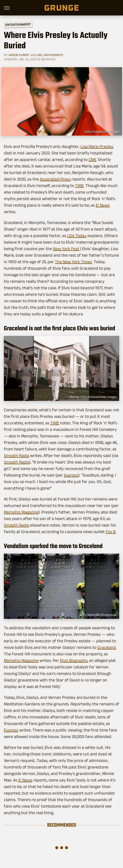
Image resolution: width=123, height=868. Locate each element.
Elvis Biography (74, 660)
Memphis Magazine (21, 512)
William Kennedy (50, 55)
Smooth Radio (16, 456)
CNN (92, 159)
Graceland (107, 647)
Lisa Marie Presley (97, 146)
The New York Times (73, 262)
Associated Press (55, 179)
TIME (79, 186)
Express (71, 475)
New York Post (66, 249)
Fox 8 (111, 532)
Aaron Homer (19, 55)
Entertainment (18, 25)
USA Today (77, 236)
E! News (103, 205)
